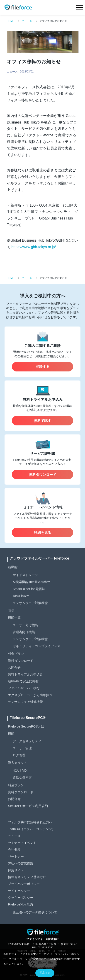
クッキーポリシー (21, 898)
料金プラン (16, 654)
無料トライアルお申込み (25, 674)
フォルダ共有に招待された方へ (30, 822)
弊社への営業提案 (21, 863)
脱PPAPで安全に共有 (23, 681)
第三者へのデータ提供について (35, 912)
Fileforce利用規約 (20, 904)
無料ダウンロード (43, 475)
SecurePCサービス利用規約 (28, 806)
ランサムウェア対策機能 (30, 603)
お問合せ (14, 667)
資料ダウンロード (21, 661)
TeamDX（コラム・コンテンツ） (32, 829)
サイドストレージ (25, 575)
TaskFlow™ (21, 596)
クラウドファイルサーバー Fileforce (39, 558)
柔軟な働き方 (22, 777)
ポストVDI (20, 770)
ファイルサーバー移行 (24, 688)
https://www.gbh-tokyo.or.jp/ (34, 247)
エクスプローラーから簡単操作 (30, 695)
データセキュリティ (27, 741)
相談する (43, 367)
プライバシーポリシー (24, 884)
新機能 (13, 567)
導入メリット (17, 763)
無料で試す (42, 421)
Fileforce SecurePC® (28, 718)
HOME (11, 21)
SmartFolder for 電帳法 (29, 589)
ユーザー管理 (22, 748)
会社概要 (14, 849)
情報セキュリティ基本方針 (27, 877)
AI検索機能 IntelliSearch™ (31, 582)
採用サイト (16, 870)
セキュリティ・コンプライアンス (36, 646)
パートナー (16, 856)
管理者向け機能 (24, 632)
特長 (11, 611)
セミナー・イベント (22, 843)
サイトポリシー (19, 891)
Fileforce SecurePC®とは (26, 726)
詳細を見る (42, 533)
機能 (11, 733)
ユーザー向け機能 (25, 625)
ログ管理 (19, 755)
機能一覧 (14, 617)
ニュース (27, 21)
